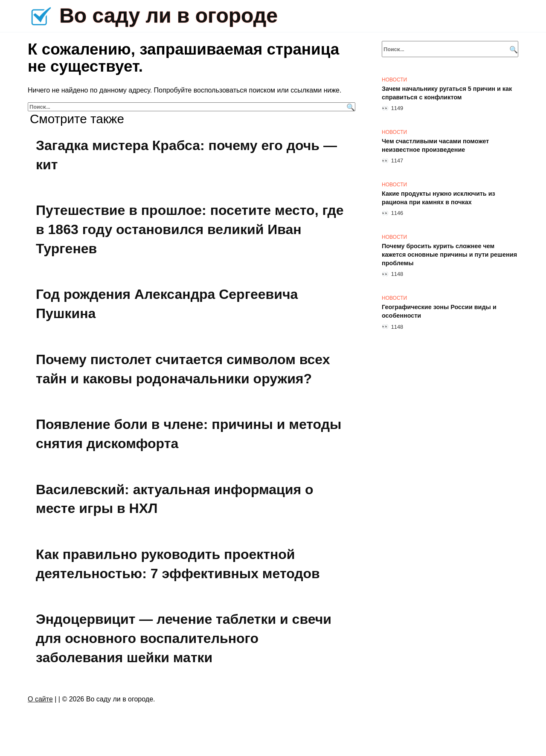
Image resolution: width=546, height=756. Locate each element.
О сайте (40, 699)
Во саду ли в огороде (168, 16)
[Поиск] (350, 107)
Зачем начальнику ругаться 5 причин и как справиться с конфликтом (447, 93)
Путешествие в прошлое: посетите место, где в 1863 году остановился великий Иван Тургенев (190, 229)
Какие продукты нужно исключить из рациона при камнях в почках (439, 198)
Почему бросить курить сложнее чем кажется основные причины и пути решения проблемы (449, 255)
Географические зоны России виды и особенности (439, 311)
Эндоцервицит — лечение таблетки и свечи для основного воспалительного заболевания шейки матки (184, 639)
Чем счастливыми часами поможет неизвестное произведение (435, 145)
